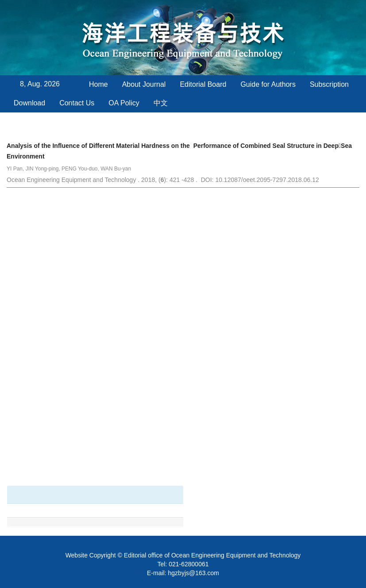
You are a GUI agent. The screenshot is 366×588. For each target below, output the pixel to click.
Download (29, 103)
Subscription (329, 84)
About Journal (144, 84)
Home (98, 84)
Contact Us (77, 103)
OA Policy (124, 103)
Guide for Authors (268, 84)
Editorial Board (203, 84)
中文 (161, 103)
